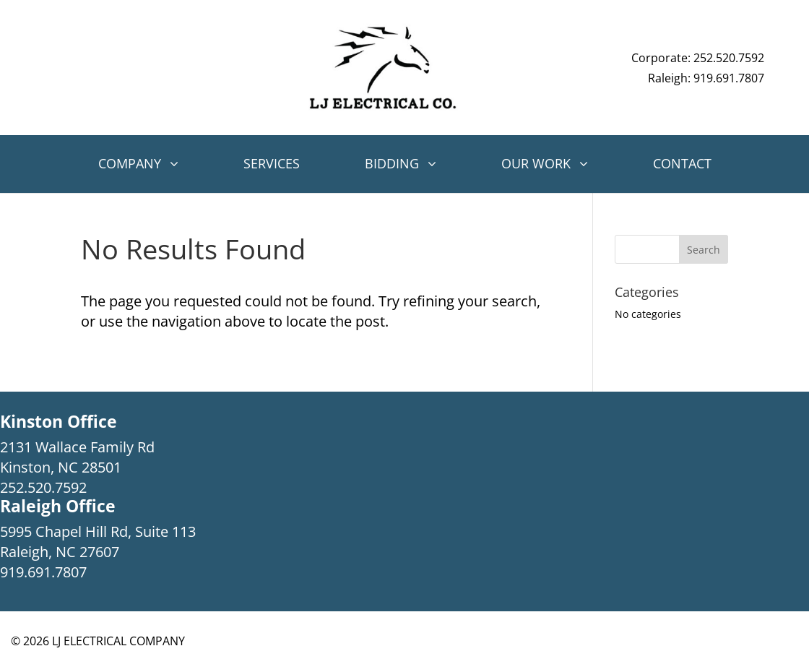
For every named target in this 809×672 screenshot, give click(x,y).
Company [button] (130, 163)
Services (272, 163)
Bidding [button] (392, 163)
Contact (682, 163)
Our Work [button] (536, 163)
